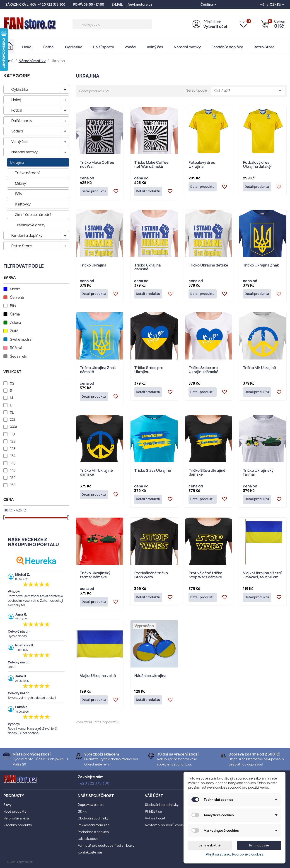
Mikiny (21, 183)
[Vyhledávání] (112, 24)
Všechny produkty (18, 825)
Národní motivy (187, 47)
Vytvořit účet (215, 27)
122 (13, 442)
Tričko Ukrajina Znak (261, 266)
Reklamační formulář (93, 825)
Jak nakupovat (89, 839)
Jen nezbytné (210, 845)
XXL (13, 420)
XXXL (14, 427)
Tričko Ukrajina (93, 266)
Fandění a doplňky (227, 47)
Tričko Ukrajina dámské (147, 268)
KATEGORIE (17, 76)
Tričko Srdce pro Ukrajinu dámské (204, 372)
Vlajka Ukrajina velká (98, 680)
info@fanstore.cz (138, 4)
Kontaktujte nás (90, 852)
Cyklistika (74, 47)
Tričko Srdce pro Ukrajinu (149, 372)
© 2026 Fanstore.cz (20, 862)
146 (13, 471)
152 (13, 478)
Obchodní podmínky (93, 818)
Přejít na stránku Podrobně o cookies (235, 854)
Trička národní (27, 173)
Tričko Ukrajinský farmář (258, 475)
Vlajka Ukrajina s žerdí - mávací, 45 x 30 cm (262, 579)
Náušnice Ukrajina (150, 680)
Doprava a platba (91, 805)
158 (13, 485)
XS (12, 384)
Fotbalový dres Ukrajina (202, 165)
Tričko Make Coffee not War (97, 165)
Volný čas (155, 47)
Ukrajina (17, 162)
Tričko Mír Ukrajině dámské (96, 475)
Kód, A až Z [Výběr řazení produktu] (248, 91)
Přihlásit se (212, 22)
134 (13, 456)
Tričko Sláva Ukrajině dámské (207, 475)
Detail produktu (95, 192)
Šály (19, 194)
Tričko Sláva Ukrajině (153, 473)
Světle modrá (21, 340)
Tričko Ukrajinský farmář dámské (95, 579)
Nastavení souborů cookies (166, 825)
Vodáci (130, 47)
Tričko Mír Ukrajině (260, 370)
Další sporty (103, 47)
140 (13, 463)
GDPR (82, 811)
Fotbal (49, 47)
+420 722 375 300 (52, 4)
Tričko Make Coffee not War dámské (151, 165)
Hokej (27, 47)
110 (12, 434)
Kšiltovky (23, 204)
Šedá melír (19, 357)
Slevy (7, 805)
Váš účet (154, 796)
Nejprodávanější (16, 818)
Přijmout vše (259, 845)
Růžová (16, 348)
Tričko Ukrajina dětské (208, 266)
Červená (17, 298)
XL (12, 413)
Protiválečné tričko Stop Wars (151, 579)
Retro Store (264, 47)
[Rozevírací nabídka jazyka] (209, 4)
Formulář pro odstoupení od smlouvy (106, 845)
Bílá (13, 306)
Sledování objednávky (162, 805)
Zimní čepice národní (33, 215)
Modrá (15, 289)
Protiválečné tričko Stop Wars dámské (205, 579)
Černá (15, 314)
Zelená (16, 323)
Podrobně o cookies (93, 832)
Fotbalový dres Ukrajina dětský (257, 165)
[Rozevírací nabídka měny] (277, 4)
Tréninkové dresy (30, 225)
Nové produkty (15, 811)
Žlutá (14, 331)
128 (13, 449)
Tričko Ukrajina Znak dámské (98, 372)
